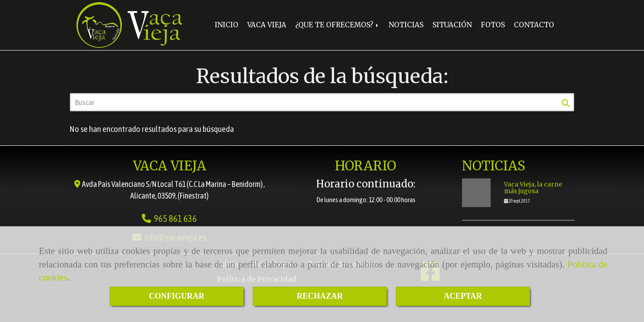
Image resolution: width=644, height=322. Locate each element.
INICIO (227, 25)
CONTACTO (534, 25)
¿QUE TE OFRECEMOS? (337, 25)
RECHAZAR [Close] (320, 296)
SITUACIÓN (452, 25)
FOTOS (493, 25)
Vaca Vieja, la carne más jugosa (533, 188)
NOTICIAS (406, 25)
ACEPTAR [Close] (463, 296)
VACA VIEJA (267, 25)
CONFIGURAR (177, 296)
